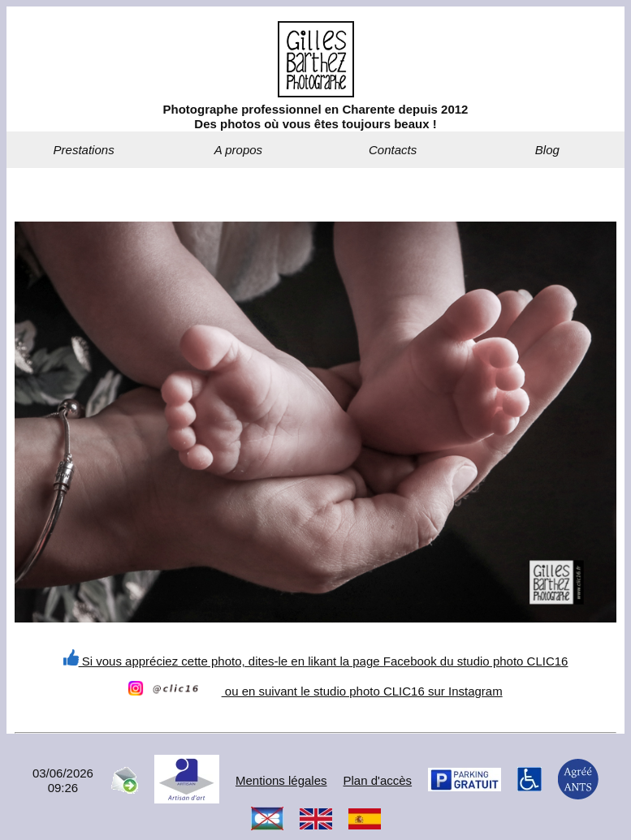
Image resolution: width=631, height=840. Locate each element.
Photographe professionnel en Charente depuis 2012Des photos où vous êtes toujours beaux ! (316, 116)
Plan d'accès (378, 780)
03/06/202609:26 (63, 780)
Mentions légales (281, 780)
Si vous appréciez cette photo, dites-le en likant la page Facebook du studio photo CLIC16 (316, 661)
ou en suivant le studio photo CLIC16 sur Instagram (315, 691)
